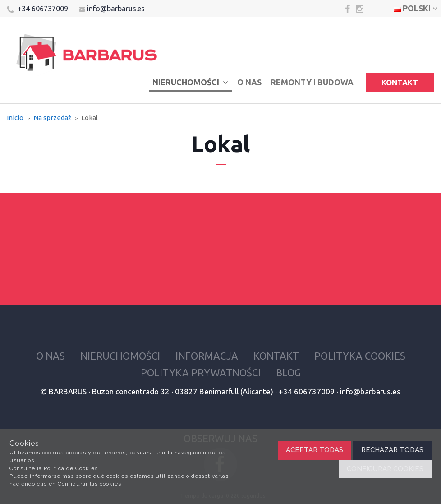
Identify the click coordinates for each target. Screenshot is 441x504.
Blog (288, 372)
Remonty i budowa (312, 82)
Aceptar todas (315, 450)
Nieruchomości (190, 82)
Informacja (207, 356)
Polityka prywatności (201, 372)
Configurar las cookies (90, 484)
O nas (249, 82)
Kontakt (400, 82)
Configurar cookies (385, 469)
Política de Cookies (71, 468)
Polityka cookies (360, 356)
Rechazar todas (392, 450)
